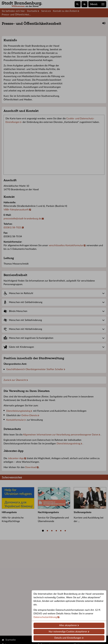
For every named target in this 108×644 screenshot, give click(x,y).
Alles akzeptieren (68, 625)
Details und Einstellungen (68, 638)
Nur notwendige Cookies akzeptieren (68, 632)
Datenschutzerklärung (45, 617)
